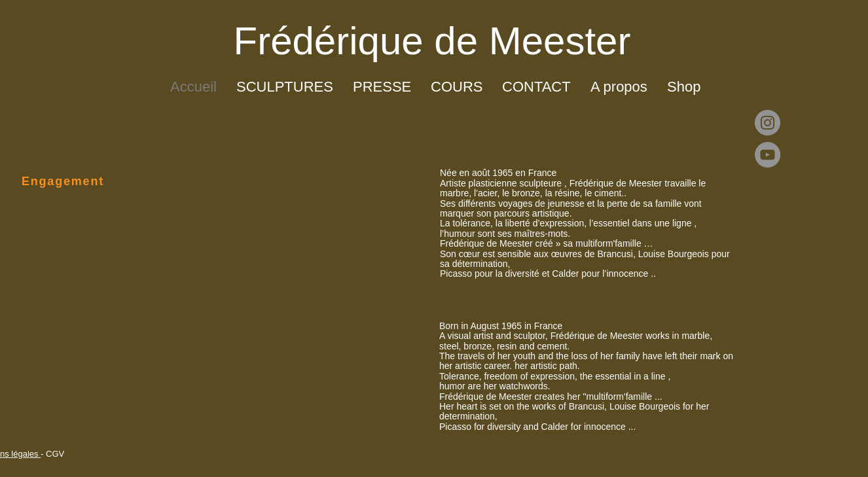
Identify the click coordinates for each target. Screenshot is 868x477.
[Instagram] (768, 123)
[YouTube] (768, 155)
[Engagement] (60, 181)
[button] (285, 87)
